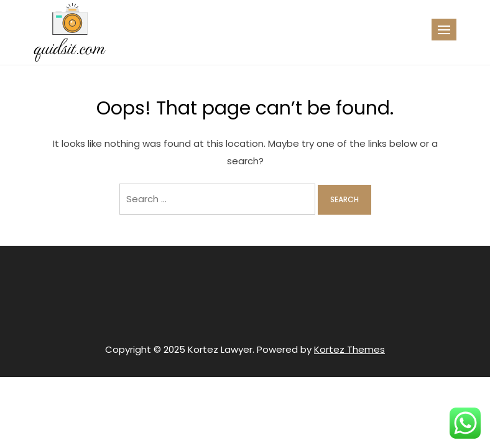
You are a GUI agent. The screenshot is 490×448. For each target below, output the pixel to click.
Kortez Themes (349, 349)
